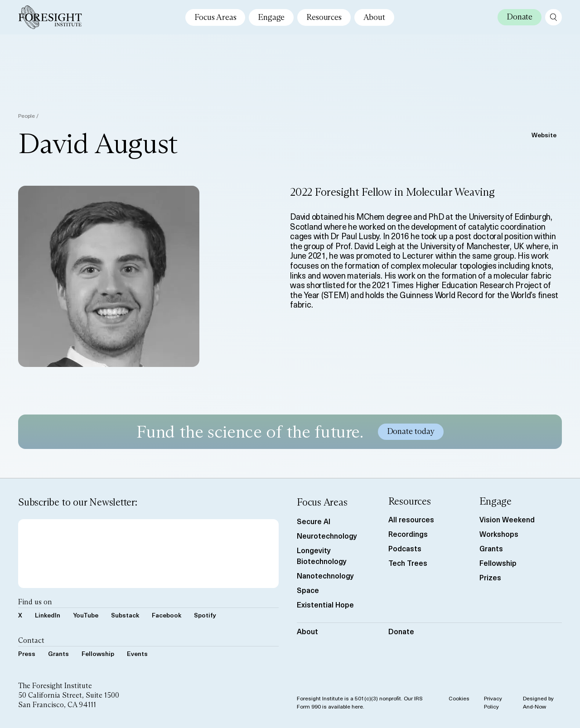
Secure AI (314, 521)
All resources (411, 519)
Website (544, 135)
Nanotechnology (325, 575)
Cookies (459, 698)
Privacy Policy (493, 702)
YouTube (86, 615)
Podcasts (405, 548)
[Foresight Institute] (50, 17)
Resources (324, 17)
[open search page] (553, 17)
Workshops (499, 534)
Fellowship (98, 653)
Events (137, 653)
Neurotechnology (327, 535)
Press (27, 653)
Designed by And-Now (538, 702)
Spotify (205, 615)
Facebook (167, 615)
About (374, 17)
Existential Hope (325, 604)
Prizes (490, 577)
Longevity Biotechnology (322, 555)
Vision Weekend (507, 519)
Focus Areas (215, 17)
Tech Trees (408, 563)
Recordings (408, 534)
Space (308, 590)
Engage (271, 17)
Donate (401, 631)
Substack (125, 615)
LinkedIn (48, 615)
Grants (58, 653)
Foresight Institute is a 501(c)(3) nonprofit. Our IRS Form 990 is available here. (360, 702)
